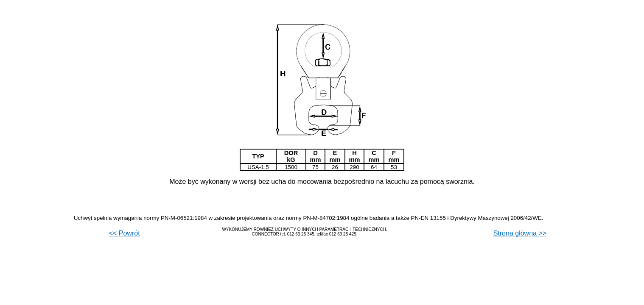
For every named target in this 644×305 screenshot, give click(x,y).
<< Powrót (125, 233)
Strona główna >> (520, 233)
